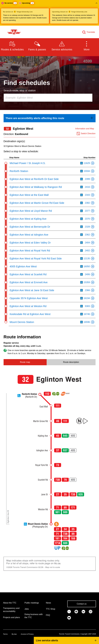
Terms (5, 634)
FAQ (48, 615)
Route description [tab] (71, 362)
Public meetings (32, 603)
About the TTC (10, 603)
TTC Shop (51, 609)
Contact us (82, 604)
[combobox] (48, 98)
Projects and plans (11, 617)
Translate (91, 32)
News (48, 603)
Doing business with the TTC (34, 616)
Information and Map (85, 129)
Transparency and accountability (11, 610)
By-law (14, 634)
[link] (50, 118)
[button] (49, 13)
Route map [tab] (25, 362)
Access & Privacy (27, 634)
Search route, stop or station (20, 90)
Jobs (27, 609)
